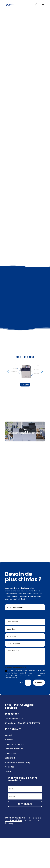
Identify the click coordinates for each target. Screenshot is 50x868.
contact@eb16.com (14, 719)
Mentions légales (15, 818)
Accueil (8, 735)
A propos (9, 740)
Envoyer (39, 682)
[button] (8, 371)
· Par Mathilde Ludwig (23, 820)
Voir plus (25, 385)
